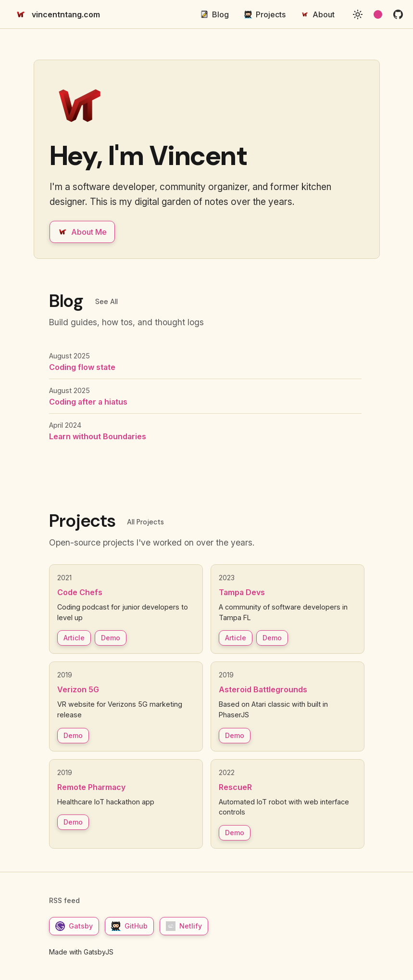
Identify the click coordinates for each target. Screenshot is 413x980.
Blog (215, 14)
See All (106, 302)
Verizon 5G (78, 689)
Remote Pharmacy (91, 787)
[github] (398, 14)
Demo (111, 638)
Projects (265, 14)
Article (74, 638)
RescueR (235, 787)
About (318, 14)
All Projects (145, 522)
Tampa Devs (242, 592)
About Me (82, 232)
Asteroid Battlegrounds (263, 689)
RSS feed (64, 900)
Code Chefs (80, 592)
